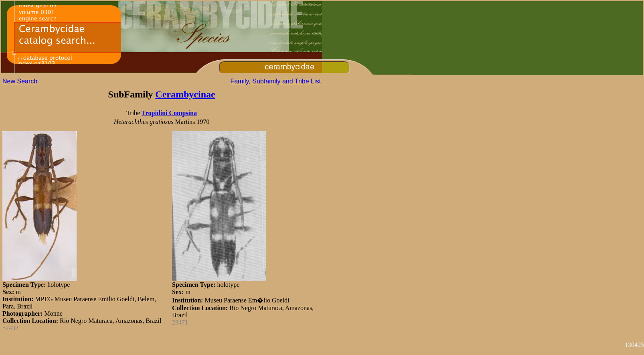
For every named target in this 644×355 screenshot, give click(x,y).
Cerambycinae (185, 94)
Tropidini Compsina (169, 113)
